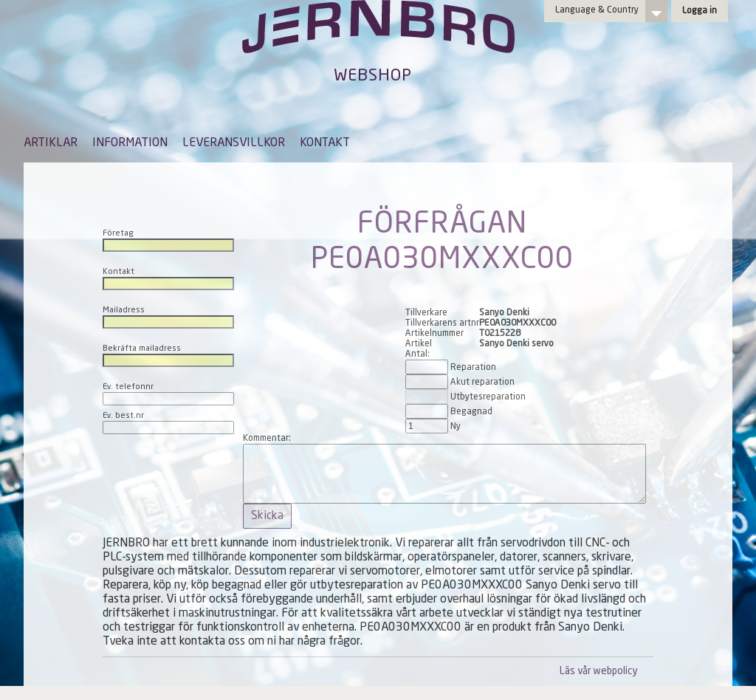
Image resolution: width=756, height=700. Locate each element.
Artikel (419, 344)
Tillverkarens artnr (442, 323)
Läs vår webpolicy (598, 672)
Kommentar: (267, 439)
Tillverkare (426, 313)
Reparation (473, 368)
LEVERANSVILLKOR (234, 143)
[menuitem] (51, 150)
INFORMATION (130, 143)
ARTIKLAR (51, 143)
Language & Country (597, 10)
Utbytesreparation (488, 397)
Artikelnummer (434, 334)
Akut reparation (482, 382)
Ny (456, 427)
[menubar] (187, 154)
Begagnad (471, 412)
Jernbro (378, 41)
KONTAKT (325, 143)
